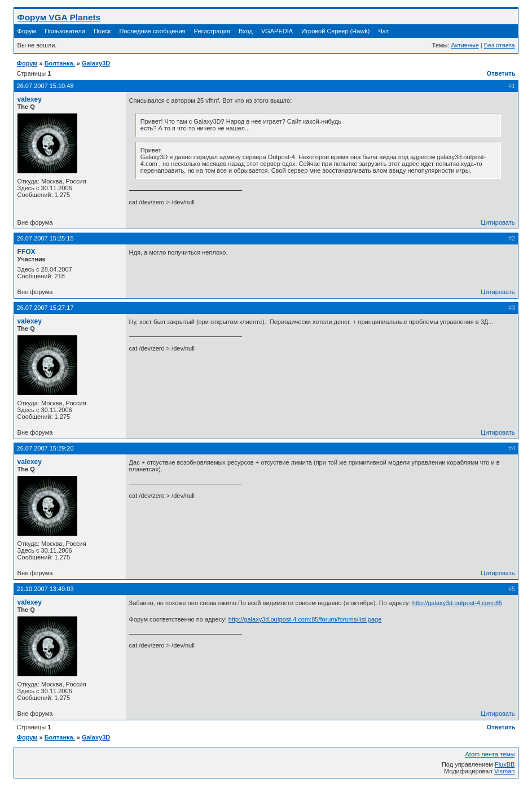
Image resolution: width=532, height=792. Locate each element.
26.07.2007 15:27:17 (45, 308)
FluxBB (505, 764)
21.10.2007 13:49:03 (45, 589)
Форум (27, 31)
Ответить (501, 73)
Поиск (102, 31)
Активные (465, 45)
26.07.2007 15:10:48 (45, 86)
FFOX (27, 252)
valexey (30, 99)
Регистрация (212, 31)
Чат (383, 31)
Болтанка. (60, 63)
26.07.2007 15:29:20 (45, 448)
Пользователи (65, 31)
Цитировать (498, 222)
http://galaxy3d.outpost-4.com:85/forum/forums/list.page (305, 619)
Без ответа (500, 45)
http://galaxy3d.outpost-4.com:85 (458, 603)
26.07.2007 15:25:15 (45, 238)
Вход (246, 31)
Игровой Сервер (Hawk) (335, 31)
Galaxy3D (96, 63)
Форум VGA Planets (59, 17)
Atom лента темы (490, 754)
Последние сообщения (153, 31)
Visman (504, 771)
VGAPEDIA (277, 31)
